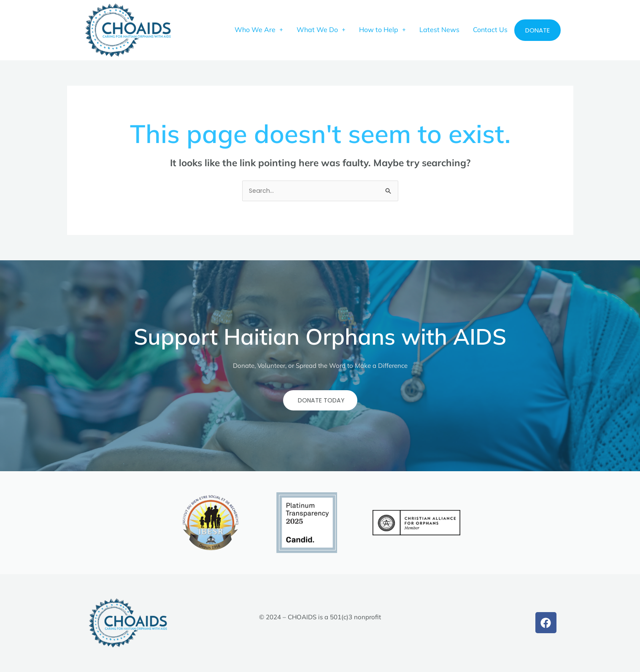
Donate (537, 30)
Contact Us (490, 30)
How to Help (382, 30)
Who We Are (259, 30)
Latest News (439, 30)
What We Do (321, 30)
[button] (259, 30)
